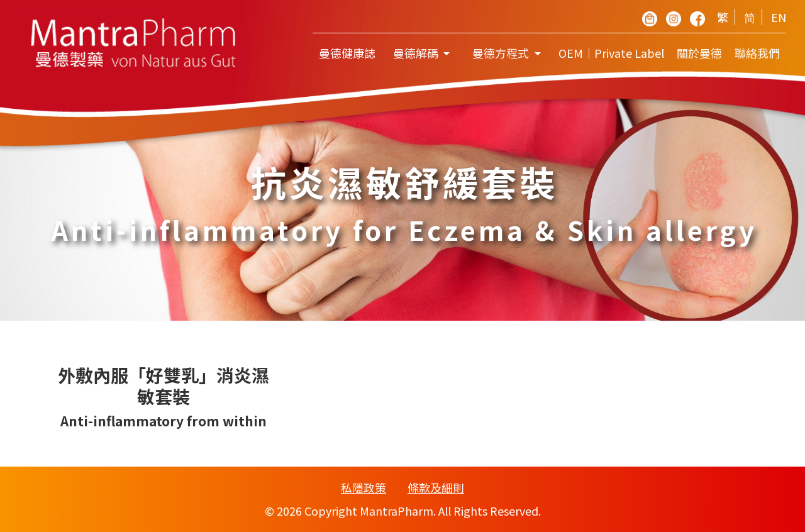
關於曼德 (699, 53)
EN (779, 17)
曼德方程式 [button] (502, 53)
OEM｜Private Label (611, 53)
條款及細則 (436, 487)
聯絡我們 (757, 53)
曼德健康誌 (347, 53)
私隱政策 (364, 487)
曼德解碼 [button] (417, 53)
